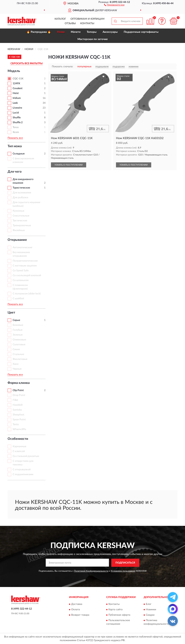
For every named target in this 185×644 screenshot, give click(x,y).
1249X (16, 84)
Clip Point (18, 390)
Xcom (16, 132)
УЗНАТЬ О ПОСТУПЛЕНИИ (69, 165)
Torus (16, 127)
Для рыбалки (20, 198)
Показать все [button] (15, 138)
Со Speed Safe (21, 271)
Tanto (16, 424)
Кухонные (18, 211)
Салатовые (19, 345)
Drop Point (19, 395)
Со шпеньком (21, 280)
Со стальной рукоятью (26, 456)
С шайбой (18, 299)
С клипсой (19, 451)
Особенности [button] (18, 439)
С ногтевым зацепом (25, 266)
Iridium (17, 98)
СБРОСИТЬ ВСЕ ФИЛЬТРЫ (27, 63)
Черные (17, 369)
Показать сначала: (63, 67)
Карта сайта (115, 610)
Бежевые (18, 325)
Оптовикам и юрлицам (87, 19)
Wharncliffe (19, 429)
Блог (149, 604)
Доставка (77, 604)
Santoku (17, 410)
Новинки (151, 610)
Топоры (92, 32)
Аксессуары (110, 32)
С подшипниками (23, 474)
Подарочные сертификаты (141, 32)
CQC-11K (18, 79)
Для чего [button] (15, 172)
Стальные (18, 354)
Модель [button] (14, 71)
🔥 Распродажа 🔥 (39, 32)
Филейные (19, 230)
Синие (16, 349)
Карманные (19, 446)
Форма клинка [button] (19, 383)
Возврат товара (80, 615)
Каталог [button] (60, 19)
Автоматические (22, 247)
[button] (114, 5)
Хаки (16, 364)
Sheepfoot (18, 415)
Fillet (15, 400)
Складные (19, 154)
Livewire (17, 108)
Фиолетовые (20, 359)
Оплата (76, 610)
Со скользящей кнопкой (27, 275)
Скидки (150, 615)
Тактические (20, 221)
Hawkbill (18, 405)
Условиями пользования (123, 571)
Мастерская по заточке (93, 39)
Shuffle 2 (18, 122)
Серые (16, 320)
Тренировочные (22, 225)
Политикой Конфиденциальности (91, 571)
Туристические (21, 188)
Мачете (76, 32)
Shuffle (17, 118)
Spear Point (19, 420)
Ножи (61, 32)
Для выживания (22, 193)
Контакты (87, 23)
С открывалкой (22, 470)
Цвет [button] (11, 313)
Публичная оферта (119, 615)
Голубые (18, 330)
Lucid (16, 113)
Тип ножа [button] (15, 146)
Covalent (18, 88)
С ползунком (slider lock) (27, 294)
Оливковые (19, 340)
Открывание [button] (17, 240)
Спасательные (21, 216)
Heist (16, 93)
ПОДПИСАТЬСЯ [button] (125, 563)
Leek (15, 103)
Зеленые (18, 335)
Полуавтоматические (25, 261)
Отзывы (70, 23)
